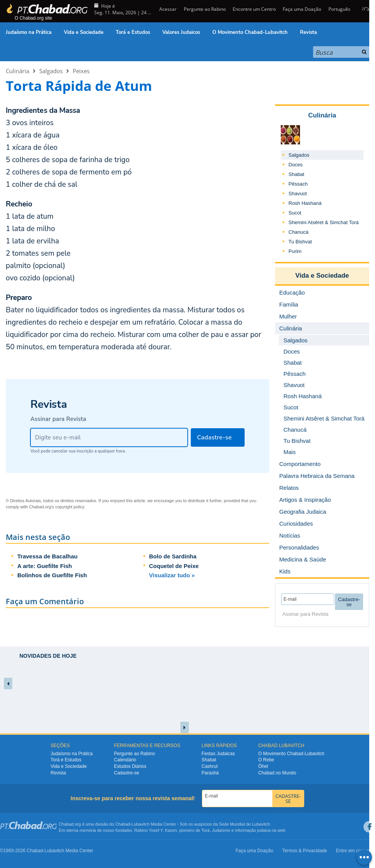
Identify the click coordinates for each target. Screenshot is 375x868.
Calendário (125, 760)
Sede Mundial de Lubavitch (244, 824)
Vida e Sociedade (84, 32)
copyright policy (70, 507)
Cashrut (210, 766)
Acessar (167, 9)
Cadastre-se (126, 773)
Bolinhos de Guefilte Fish (52, 575)
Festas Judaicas (218, 754)
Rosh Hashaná (305, 203)
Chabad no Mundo (277, 773)
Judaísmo (221, 830)
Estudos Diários (130, 766)
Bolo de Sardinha (173, 556)
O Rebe (266, 760)
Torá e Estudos (133, 32)
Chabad (123, 824)
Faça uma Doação (302, 9)
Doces (296, 165)
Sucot (295, 213)
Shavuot (298, 194)
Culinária (17, 71)
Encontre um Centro (254, 9)
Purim (295, 251)
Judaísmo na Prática (29, 32)
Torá (205, 830)
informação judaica (253, 830)
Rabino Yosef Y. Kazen (156, 830)
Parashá (210, 773)
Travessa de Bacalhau (47, 556)
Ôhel (263, 766)
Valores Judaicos (181, 32)
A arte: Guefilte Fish (45, 566)
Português (339, 9)
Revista (308, 32)
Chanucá (298, 232)
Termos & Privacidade (305, 851)
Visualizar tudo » (172, 575)
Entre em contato (354, 851)
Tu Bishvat (300, 242)
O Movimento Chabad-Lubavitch (250, 32)
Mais (290, 452)
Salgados (51, 71)
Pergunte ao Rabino (205, 9)
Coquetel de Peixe (174, 566)
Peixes (81, 71)
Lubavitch (141, 824)
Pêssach (298, 184)
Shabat (296, 174)
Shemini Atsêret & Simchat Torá (324, 222)
